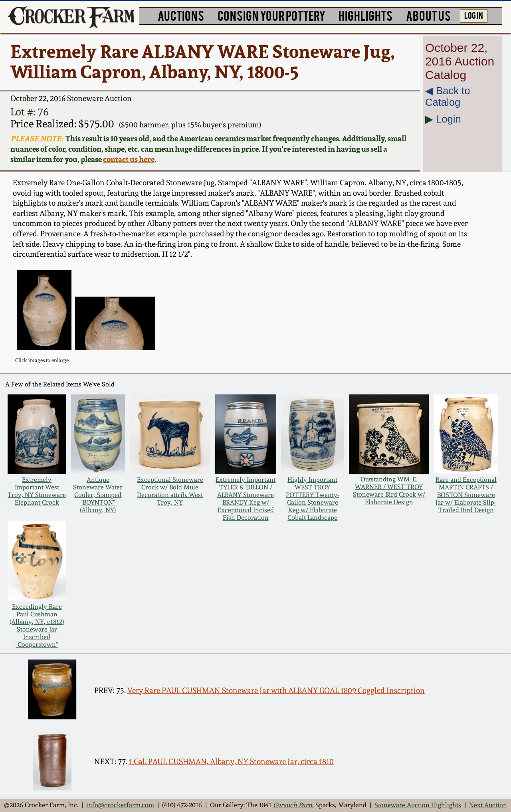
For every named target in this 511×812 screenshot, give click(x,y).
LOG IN (474, 15)
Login (449, 119)
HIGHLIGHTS (365, 15)
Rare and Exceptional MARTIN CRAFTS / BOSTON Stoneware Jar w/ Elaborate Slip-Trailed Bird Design (466, 495)
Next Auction (488, 805)
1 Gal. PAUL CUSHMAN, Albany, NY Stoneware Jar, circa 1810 (231, 761)
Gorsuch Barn (293, 805)
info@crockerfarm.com (120, 805)
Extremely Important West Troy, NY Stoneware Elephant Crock (37, 491)
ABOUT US (428, 15)
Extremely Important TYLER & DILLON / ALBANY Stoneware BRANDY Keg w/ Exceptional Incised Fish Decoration (246, 499)
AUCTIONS (181, 15)
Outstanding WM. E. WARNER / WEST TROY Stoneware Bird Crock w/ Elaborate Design (389, 491)
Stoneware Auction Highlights (418, 805)
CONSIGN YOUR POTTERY (271, 15)
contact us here (129, 159)
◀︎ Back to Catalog (448, 96)
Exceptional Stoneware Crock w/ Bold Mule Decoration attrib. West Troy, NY (170, 491)
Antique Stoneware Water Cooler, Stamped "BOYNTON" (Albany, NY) (98, 495)
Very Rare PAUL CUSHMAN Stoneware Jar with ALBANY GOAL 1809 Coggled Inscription (276, 690)
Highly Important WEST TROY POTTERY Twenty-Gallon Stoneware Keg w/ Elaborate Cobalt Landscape (313, 499)
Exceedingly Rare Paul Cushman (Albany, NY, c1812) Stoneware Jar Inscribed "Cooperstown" (37, 626)
